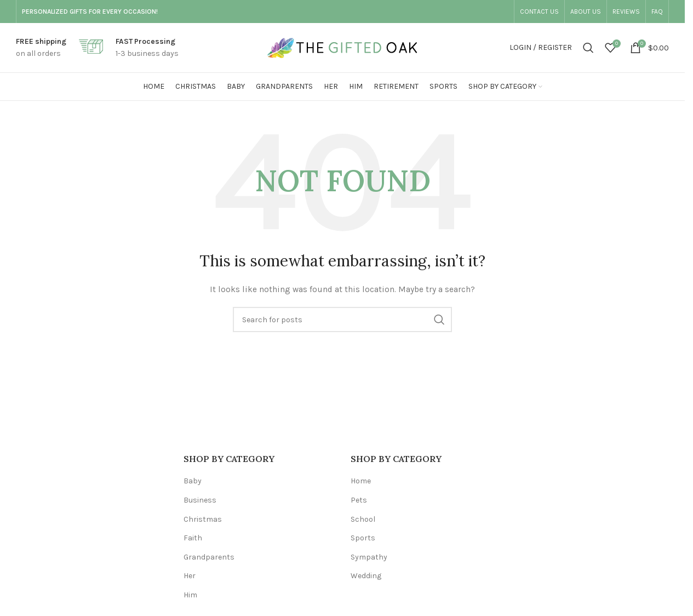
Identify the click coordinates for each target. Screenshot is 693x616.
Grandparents (209, 557)
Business (200, 500)
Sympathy (369, 557)
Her (190, 576)
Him (190, 595)
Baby (193, 481)
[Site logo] (343, 47)
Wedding (366, 576)
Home (361, 481)
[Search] (588, 48)
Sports (363, 538)
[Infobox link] (41, 48)
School (363, 519)
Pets (359, 500)
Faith (193, 538)
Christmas (203, 519)
